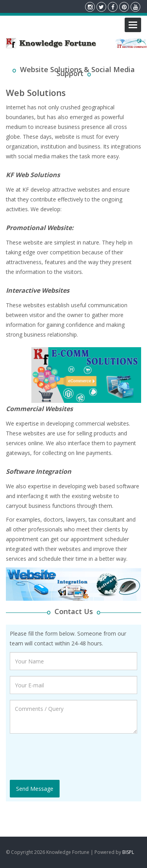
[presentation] (69, 755)
